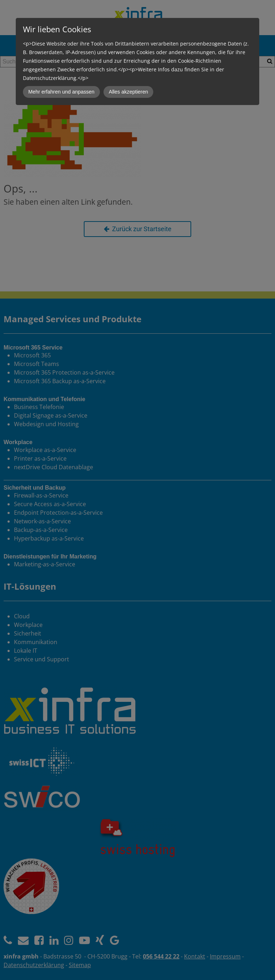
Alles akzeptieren (129, 92)
